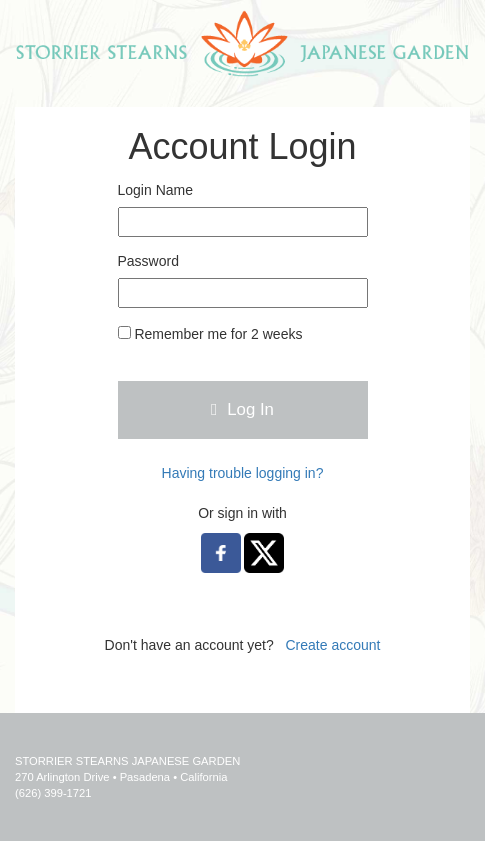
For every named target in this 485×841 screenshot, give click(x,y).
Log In (242, 409)
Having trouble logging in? (243, 473)
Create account (332, 645)
